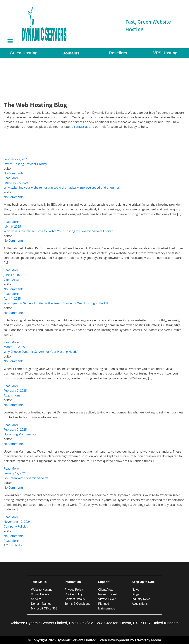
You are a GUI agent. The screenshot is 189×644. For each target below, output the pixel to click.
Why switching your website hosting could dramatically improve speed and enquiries (62, 188)
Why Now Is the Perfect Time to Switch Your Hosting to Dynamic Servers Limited (59, 231)
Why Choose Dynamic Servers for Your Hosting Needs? (41, 352)
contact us (81, 127)
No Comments (14, 173)
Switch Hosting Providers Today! (26, 164)
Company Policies (16, 526)
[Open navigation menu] (10, 42)
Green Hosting (24, 53)
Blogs (135, 594)
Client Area (11, 280)
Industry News (141, 599)
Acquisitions (12, 395)
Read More (11, 178)
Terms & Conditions (77, 604)
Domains (71, 53)
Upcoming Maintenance (20, 434)
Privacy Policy (74, 590)
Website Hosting (42, 590)
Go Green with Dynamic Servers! (26, 478)
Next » (18, 545)
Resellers (118, 53)
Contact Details (75, 599)
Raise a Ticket (107, 594)
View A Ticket (107, 599)
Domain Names (41, 604)
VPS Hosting (165, 53)
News (135, 590)
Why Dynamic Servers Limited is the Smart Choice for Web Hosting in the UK (56, 303)
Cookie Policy (74, 594)
